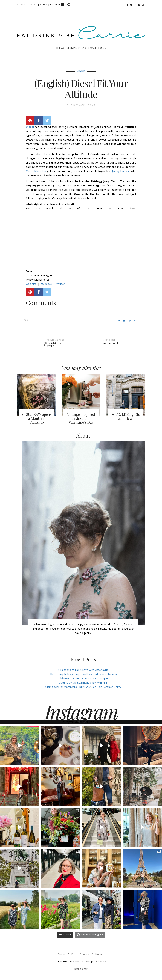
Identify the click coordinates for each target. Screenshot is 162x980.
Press (75, 954)
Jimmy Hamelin (121, 171)
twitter (61, 284)
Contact (62, 954)
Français (100, 954)
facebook (47, 284)
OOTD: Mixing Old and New (125, 416)
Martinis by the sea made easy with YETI (83, 682)
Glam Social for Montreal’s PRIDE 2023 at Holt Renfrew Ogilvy (83, 687)
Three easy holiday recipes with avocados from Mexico (83, 674)
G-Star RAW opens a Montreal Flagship (37, 418)
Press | (35, 4)
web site (31, 284)
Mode (81, 71)
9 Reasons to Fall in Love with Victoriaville (83, 670)
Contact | (24, 4)
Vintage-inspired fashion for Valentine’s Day (81, 418)
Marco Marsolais (36, 171)
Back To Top (81, 969)
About (44, 4)
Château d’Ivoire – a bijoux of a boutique (83, 678)
